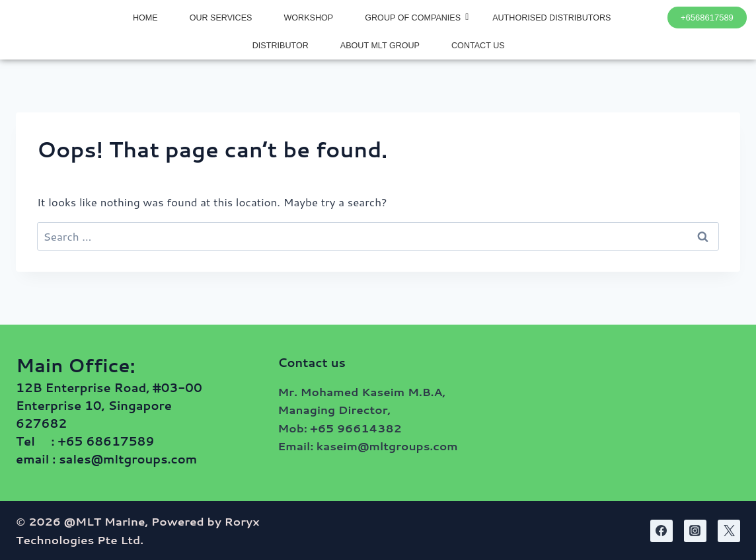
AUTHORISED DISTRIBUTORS (551, 18)
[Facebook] (661, 531)
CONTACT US (478, 46)
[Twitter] (729, 531)
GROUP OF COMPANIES (417, 18)
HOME (145, 18)
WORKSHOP (308, 18)
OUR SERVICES (221, 18)
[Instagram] (695, 531)
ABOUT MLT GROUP (380, 46)
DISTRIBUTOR (281, 46)
